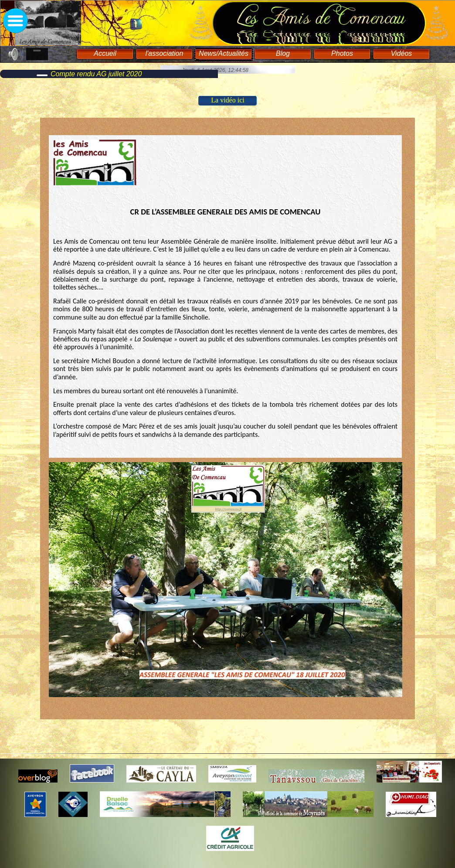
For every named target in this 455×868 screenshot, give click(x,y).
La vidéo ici (227, 100)
